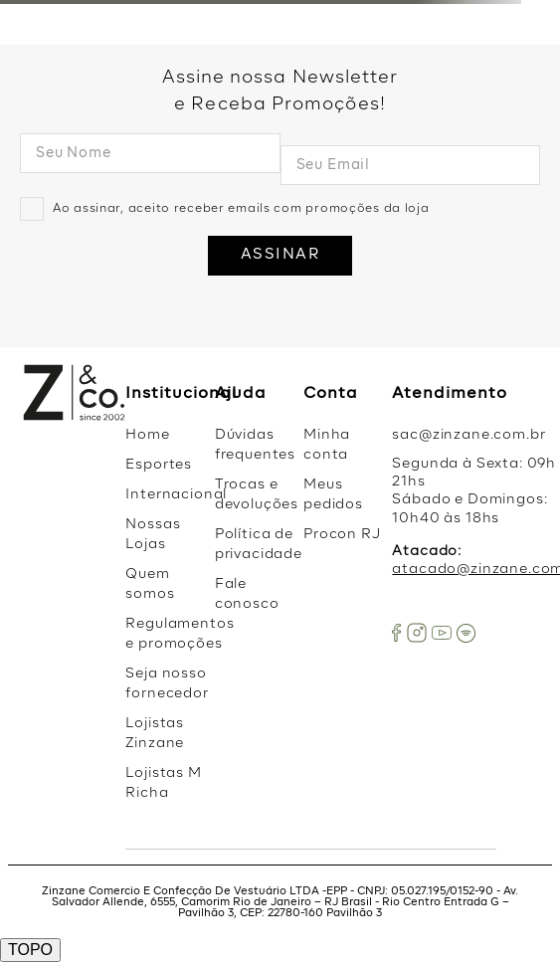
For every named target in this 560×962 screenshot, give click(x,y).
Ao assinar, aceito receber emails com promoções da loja (241, 209)
